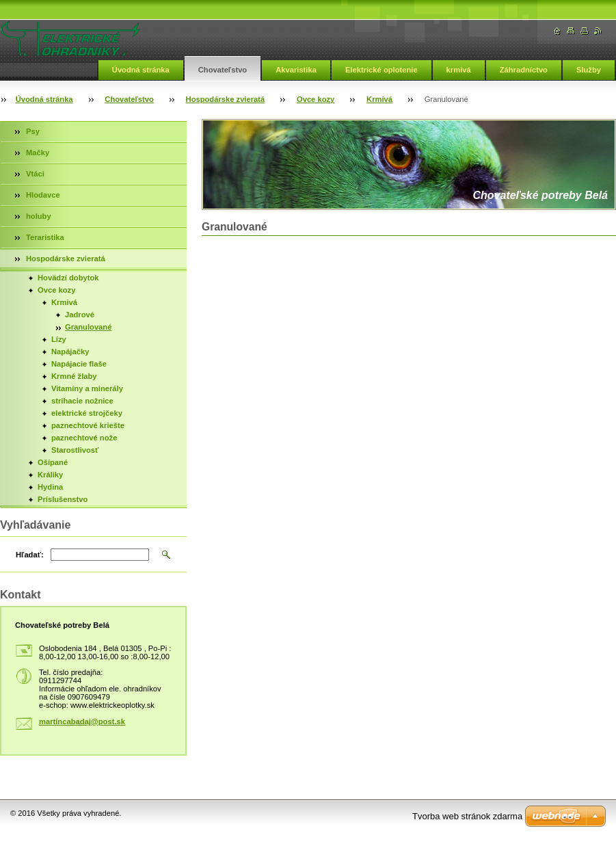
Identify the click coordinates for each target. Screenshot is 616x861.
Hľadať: (30, 555)
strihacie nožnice (82, 401)
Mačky (38, 153)
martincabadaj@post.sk (82, 721)
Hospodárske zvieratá (226, 99)
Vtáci (35, 174)
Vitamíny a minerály (87, 388)
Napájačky (70, 352)
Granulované (88, 327)
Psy (33, 131)
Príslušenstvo (63, 499)
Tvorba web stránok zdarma (467, 816)
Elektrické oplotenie (381, 70)
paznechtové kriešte (88, 425)
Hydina (50, 487)
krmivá (459, 70)
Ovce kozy (316, 99)
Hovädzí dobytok (68, 278)
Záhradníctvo (524, 70)
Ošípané (53, 462)
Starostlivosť (75, 450)
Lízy (59, 339)
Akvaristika (296, 70)
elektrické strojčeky (87, 413)
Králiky (50, 475)
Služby (589, 70)
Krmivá (379, 99)
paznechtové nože (84, 438)
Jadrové (80, 315)
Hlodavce (43, 195)
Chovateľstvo (223, 70)
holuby (39, 216)
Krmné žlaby (74, 376)
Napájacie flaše (79, 364)
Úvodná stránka (141, 70)
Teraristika (45, 237)
